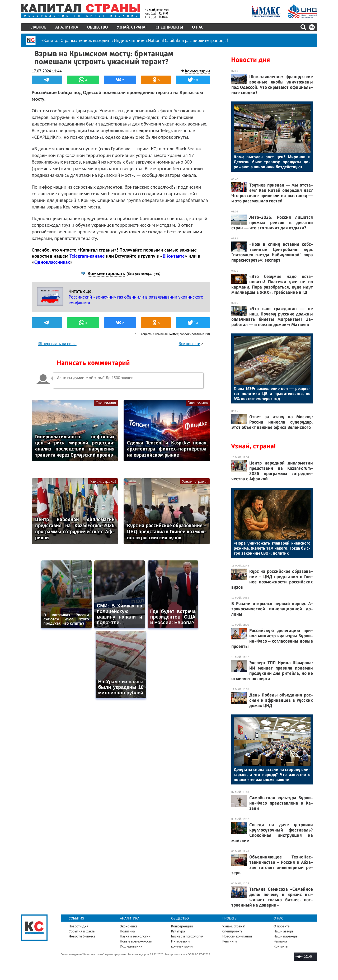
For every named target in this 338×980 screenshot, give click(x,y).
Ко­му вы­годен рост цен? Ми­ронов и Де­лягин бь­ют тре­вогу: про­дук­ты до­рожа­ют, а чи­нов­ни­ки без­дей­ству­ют (272, 162)
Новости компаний (237, 936)
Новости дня (250, 60)
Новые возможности (136, 941)
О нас (198, 27)
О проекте (281, 926)
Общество (97, 27)
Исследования (131, 946)
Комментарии (197, 71)
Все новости (190, 344)
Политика (127, 931)
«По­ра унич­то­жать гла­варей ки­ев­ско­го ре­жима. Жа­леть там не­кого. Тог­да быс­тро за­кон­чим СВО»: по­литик (272, 548)
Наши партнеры (286, 936)
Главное (38, 27)
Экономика (106, 403)
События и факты (82, 931)
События (76, 918)
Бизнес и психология (187, 936)
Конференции (182, 926)
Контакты (281, 946)
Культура (178, 931)
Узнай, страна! (132, 27)
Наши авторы (284, 931)
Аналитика (67, 27)
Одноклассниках (52, 262)
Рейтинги (229, 941)
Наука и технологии (135, 936)
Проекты (230, 918)
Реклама (280, 941)
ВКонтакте (174, 256)
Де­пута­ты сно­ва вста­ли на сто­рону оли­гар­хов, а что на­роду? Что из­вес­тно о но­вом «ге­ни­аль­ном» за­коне (272, 775)
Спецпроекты (170, 27)
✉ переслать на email (57, 344)
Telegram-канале (87, 256)
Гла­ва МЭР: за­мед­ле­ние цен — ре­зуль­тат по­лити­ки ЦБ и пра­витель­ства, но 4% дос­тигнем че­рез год (272, 394)
